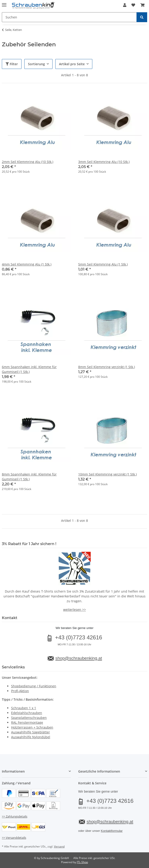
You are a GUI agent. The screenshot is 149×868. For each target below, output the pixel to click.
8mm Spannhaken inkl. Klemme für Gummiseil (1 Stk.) (29, 477)
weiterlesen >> (74, 610)
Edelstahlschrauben (27, 713)
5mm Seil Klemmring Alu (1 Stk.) (103, 264)
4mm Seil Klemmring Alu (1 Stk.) (27, 264)
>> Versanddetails (14, 838)
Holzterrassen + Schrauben (32, 727)
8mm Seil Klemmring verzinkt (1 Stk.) (107, 367)
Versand (59, 846)
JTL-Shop (82, 862)
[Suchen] (142, 17)
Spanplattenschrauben (29, 718)
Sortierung (36, 64)
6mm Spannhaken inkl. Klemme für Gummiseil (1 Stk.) (29, 369)
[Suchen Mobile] (69, 17)
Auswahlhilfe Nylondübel (31, 737)
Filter (12, 64)
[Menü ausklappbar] (4, 3)
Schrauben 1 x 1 (24, 708)
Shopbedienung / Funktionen (34, 686)
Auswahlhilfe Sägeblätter (31, 732)
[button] (125, 5)
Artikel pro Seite (72, 64)
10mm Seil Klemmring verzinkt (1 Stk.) (107, 474)
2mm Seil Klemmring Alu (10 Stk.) (28, 162)
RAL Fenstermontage (27, 722)
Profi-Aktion (20, 691)
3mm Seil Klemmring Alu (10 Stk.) (104, 162)
